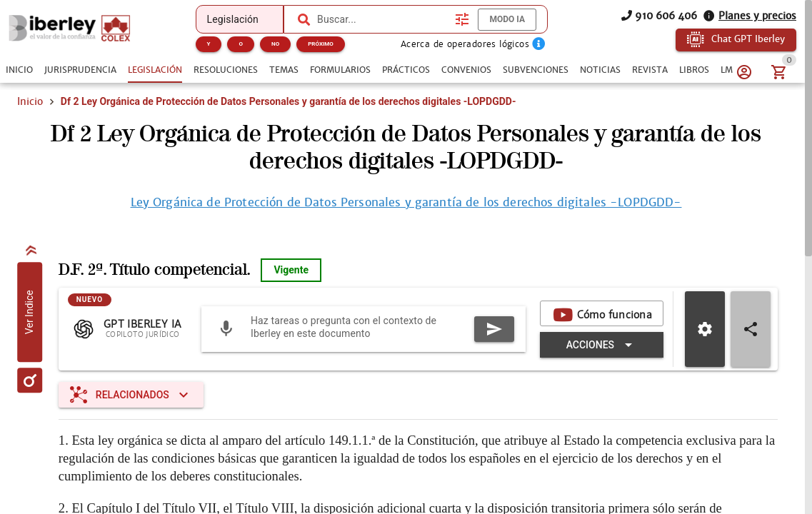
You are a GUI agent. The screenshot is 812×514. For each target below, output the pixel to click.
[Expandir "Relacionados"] (131, 395)
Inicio (30, 101)
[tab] (19, 70)
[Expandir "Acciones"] (602, 345)
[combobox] (382, 19)
